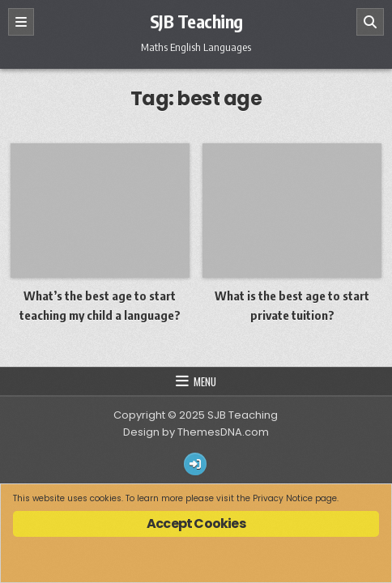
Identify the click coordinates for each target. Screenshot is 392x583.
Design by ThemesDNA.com (196, 432)
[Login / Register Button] (195, 464)
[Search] (370, 22)
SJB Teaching (196, 21)
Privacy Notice (283, 498)
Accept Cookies (196, 523)
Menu (205, 381)
